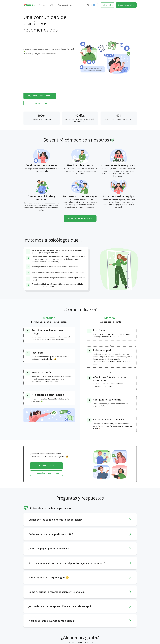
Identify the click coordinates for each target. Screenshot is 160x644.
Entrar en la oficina (40, 103)
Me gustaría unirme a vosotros (40, 96)
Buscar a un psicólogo (126, 5)
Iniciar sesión (108, 5)
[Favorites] (88, 5)
